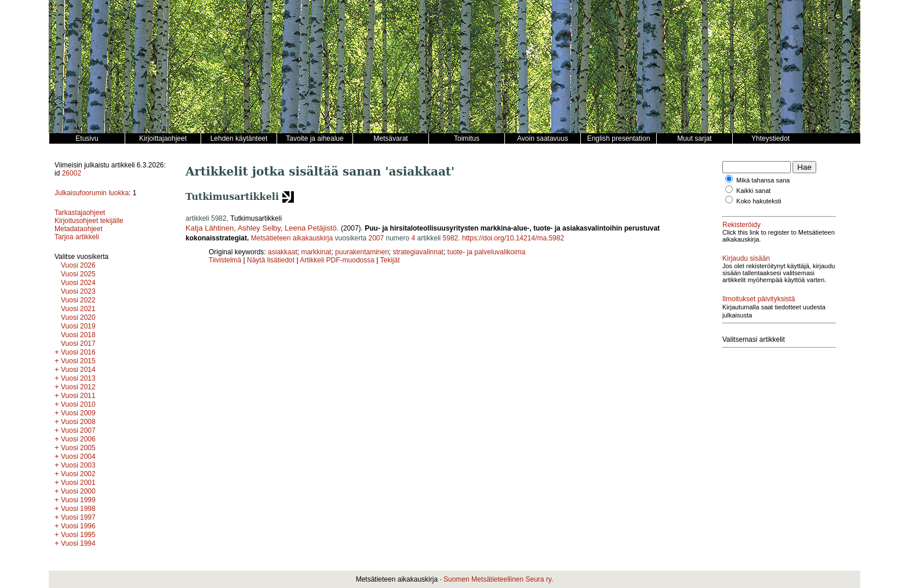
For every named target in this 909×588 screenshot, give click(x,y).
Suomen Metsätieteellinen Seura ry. (498, 579)
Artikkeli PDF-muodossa (337, 260)
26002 (72, 173)
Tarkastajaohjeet (80, 213)
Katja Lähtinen (210, 228)
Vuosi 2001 (78, 483)
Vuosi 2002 (78, 474)
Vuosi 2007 (78, 430)
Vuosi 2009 (78, 413)
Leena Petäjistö (311, 228)
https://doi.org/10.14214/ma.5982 (513, 238)
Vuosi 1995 (78, 535)
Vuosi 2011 (78, 396)
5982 (451, 238)
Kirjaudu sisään (746, 258)
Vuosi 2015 (78, 361)
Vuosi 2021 (78, 309)
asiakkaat (283, 252)
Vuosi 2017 (78, 344)
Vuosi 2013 (78, 378)
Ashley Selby (259, 228)
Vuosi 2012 (78, 387)
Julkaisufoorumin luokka (92, 193)
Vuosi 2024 (78, 283)
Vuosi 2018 (78, 335)
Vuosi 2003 (78, 465)
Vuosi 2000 (78, 491)
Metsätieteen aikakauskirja (292, 238)
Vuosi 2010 (78, 404)
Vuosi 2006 (78, 439)
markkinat (316, 252)
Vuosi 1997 (78, 517)
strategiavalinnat (418, 252)
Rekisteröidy (741, 225)
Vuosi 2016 (78, 352)
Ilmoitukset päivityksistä (759, 299)
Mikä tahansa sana (763, 180)
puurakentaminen (362, 252)
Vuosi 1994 (78, 543)
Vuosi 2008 (78, 422)
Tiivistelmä (225, 260)
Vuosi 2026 (78, 265)
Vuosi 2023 (78, 291)
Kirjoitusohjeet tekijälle (89, 221)
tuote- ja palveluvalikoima (487, 252)
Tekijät (390, 260)
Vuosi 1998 (78, 509)
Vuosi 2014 (78, 370)
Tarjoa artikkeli (77, 237)
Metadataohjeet (79, 229)
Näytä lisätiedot (272, 260)
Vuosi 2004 (78, 456)
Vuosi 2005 (78, 448)
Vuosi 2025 (78, 274)
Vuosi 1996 (78, 526)
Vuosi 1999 (78, 500)
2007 (376, 238)
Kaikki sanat (753, 191)
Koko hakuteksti (759, 201)
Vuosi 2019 (78, 326)
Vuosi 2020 (78, 317)
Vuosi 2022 (78, 300)
